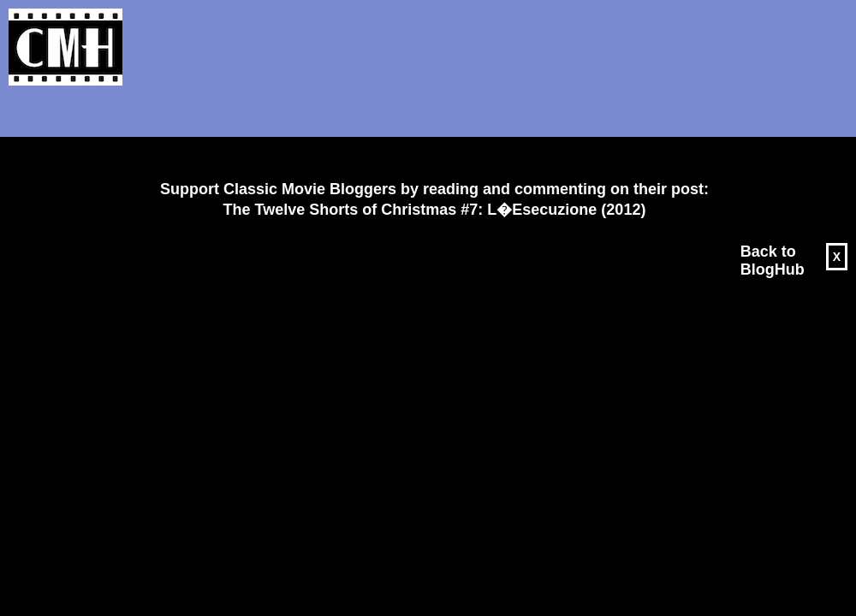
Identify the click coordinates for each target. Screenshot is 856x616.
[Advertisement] (428, 133)
